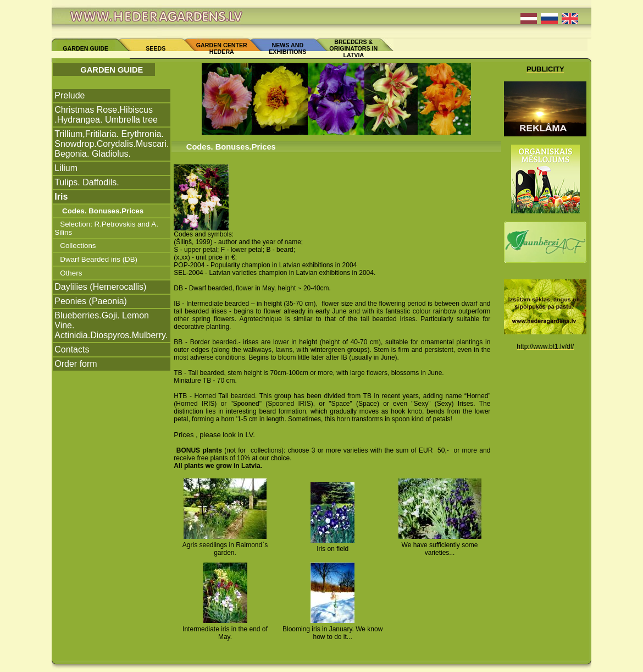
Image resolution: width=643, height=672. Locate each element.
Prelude (70, 95)
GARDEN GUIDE (85, 48)
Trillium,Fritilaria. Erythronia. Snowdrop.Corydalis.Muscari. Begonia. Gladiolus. (112, 144)
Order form (76, 364)
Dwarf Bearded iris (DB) (99, 259)
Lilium (66, 168)
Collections (78, 246)
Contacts (72, 349)
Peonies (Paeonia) (91, 301)
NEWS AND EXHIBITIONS (287, 48)
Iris (61, 197)
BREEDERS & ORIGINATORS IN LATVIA (353, 48)
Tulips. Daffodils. (87, 182)
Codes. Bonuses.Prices (102, 211)
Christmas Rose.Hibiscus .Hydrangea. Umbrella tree (106, 115)
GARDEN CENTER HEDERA (222, 48)
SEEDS (156, 48)
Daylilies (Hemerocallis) (100, 287)
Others (71, 273)
